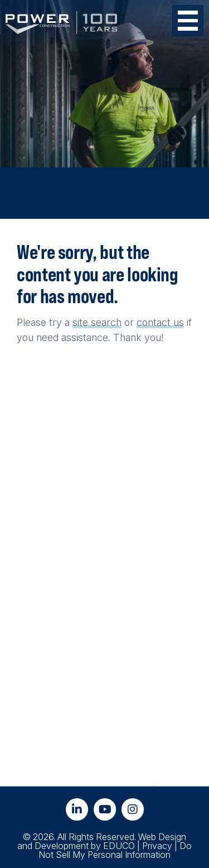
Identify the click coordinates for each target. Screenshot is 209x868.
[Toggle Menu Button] (188, 21)
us (179, 322)
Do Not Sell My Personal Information (115, 850)
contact (154, 322)
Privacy (157, 846)
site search (97, 322)
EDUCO (119, 846)
